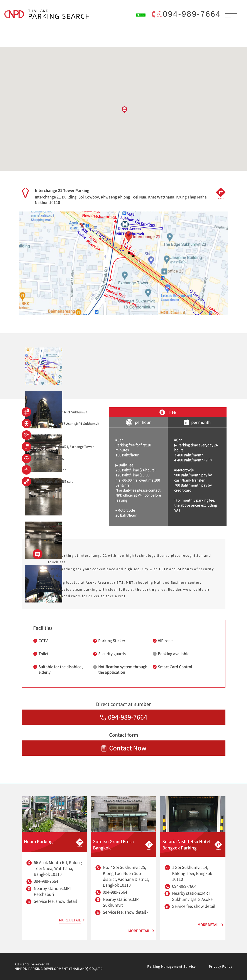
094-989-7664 (192, 14)
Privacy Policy (221, 966)
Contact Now (124, 748)
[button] (124, 110)
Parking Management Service (172, 966)
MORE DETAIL (70, 920)
